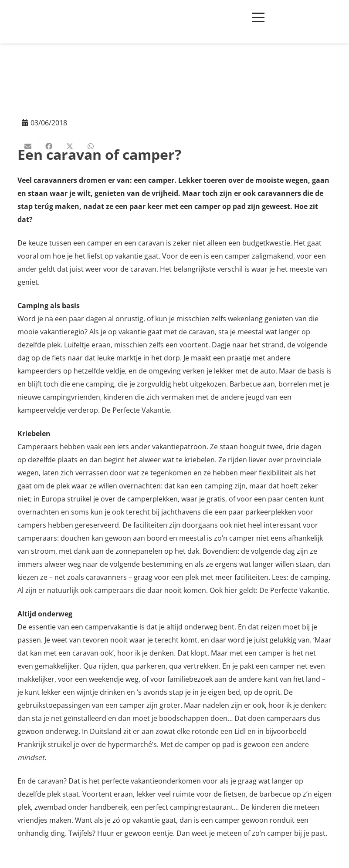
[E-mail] (28, 146)
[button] (258, 17)
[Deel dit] (49, 146)
